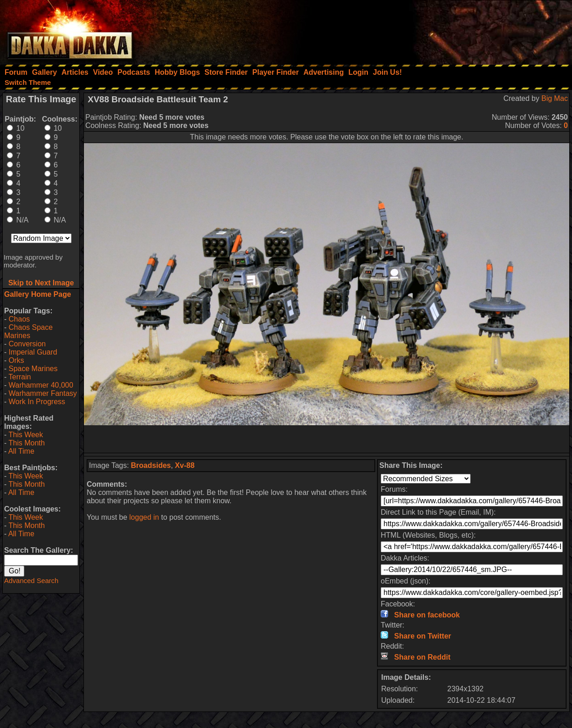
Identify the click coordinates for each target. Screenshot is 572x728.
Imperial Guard (33, 352)
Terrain (19, 377)
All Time (21, 451)
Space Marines (33, 369)
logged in (144, 517)
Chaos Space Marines (28, 331)
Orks (17, 360)
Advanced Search (31, 581)
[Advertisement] (449, 30)
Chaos (19, 319)
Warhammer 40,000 (41, 385)
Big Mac (555, 98)
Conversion (27, 344)
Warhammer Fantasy (43, 393)
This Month (26, 443)
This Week (25, 435)
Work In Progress (37, 402)
